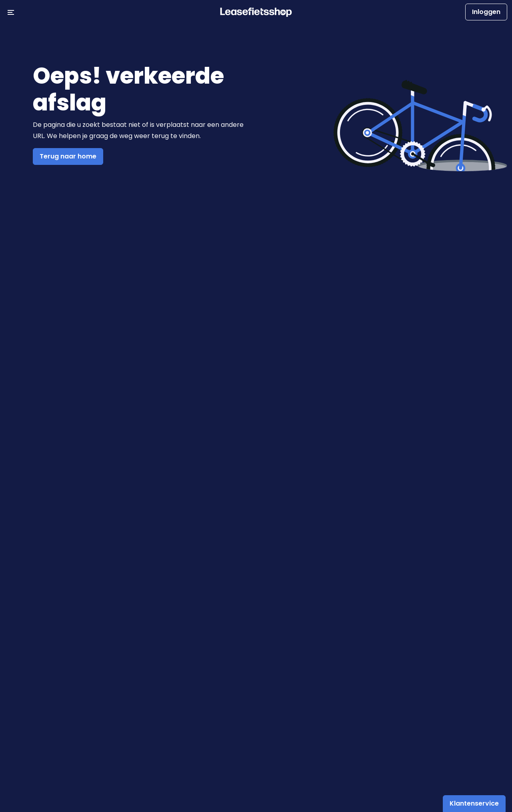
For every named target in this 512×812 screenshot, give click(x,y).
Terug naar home (68, 156)
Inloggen (486, 12)
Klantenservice (474, 803)
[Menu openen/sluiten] (11, 12)
